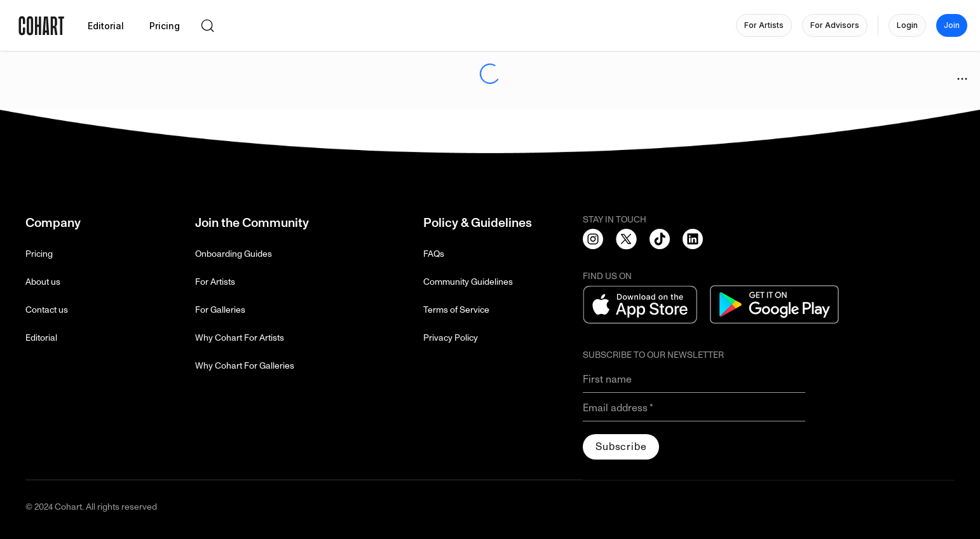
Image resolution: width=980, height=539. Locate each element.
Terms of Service (456, 310)
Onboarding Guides (234, 254)
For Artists (215, 282)
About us (43, 282)
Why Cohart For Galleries (245, 366)
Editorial (41, 338)
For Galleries (220, 310)
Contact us (47, 310)
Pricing (39, 254)
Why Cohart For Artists (240, 338)
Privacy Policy (451, 338)
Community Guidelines (468, 282)
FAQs (434, 254)
